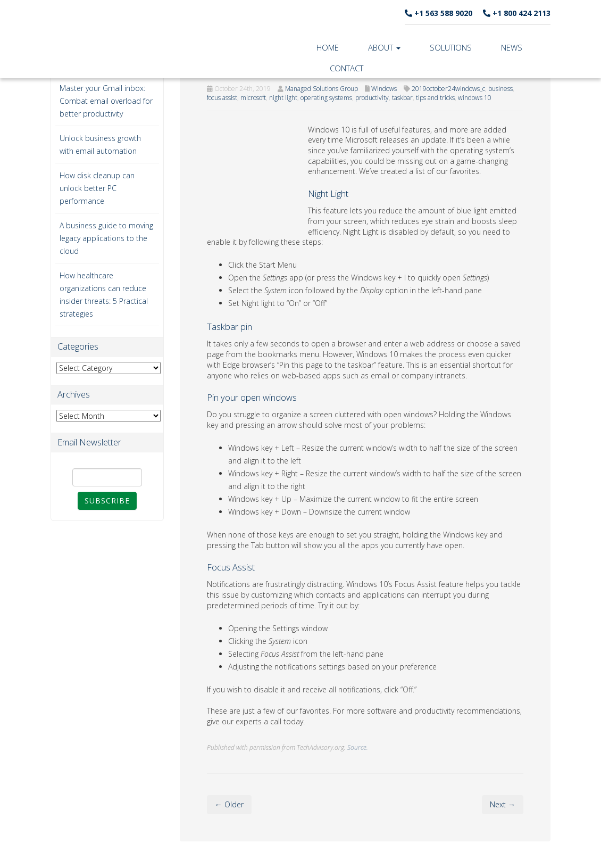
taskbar (402, 98)
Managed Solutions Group (322, 89)
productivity (372, 98)
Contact (347, 68)
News (512, 47)
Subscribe (107, 501)
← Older (229, 804)
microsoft (253, 98)
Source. (358, 747)
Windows (384, 89)
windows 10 (475, 98)
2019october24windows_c (448, 89)
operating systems (326, 98)
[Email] (107, 477)
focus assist (222, 98)
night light (283, 98)
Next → (503, 804)
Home (328, 47)
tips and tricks (435, 98)
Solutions (451, 47)
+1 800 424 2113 (517, 13)
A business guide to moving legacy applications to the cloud (106, 238)
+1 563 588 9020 (439, 13)
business (500, 89)
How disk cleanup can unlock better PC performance (97, 188)
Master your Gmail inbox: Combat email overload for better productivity (106, 101)
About (384, 47)
